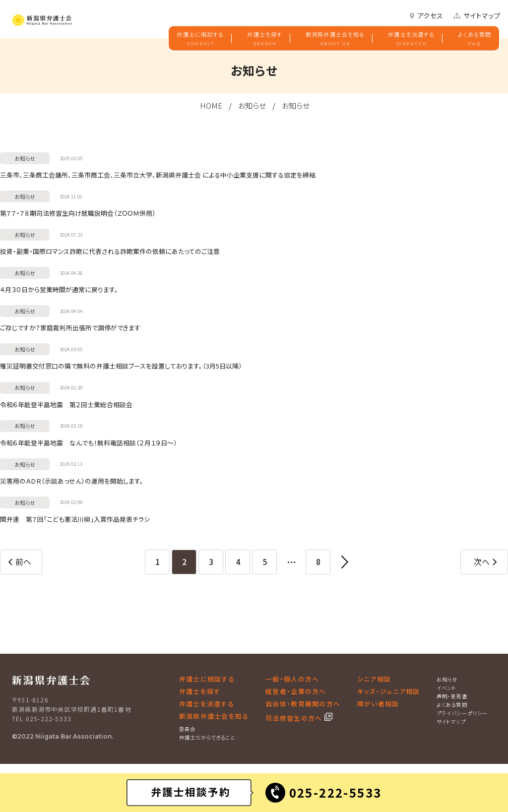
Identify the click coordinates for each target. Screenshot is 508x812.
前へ (23, 562)
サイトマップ (482, 16)
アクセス (430, 16)
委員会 (187, 729)
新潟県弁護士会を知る (335, 39)
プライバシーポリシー (462, 713)
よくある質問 (475, 39)
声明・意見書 (452, 696)
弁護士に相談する (200, 39)
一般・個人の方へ (292, 679)
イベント (446, 688)
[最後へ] (345, 562)
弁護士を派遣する (411, 39)
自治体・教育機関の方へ (303, 704)
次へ (482, 562)
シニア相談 (374, 679)
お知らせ (252, 105)
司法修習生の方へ (295, 718)
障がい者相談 (378, 704)
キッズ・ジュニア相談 (389, 691)
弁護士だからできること (207, 737)
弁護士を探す (265, 39)
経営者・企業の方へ (296, 691)
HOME (211, 105)
